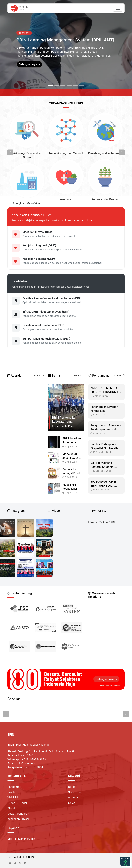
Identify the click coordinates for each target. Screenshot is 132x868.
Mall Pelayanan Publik (21, 839)
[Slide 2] (57, 86)
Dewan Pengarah (18, 814)
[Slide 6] (81, 86)
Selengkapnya (106, 679)
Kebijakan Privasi (18, 819)
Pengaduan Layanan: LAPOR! (26, 767)
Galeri (72, 803)
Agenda (73, 797)
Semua (39, 376)
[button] (7, 48)
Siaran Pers (75, 792)
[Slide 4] (69, 86)
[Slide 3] (63, 86)
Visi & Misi (14, 797)
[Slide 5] (75, 86)
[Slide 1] (51, 86)
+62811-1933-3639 (34, 759)
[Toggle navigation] (118, 8)
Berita (72, 787)
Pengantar (14, 787)
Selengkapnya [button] (29, 64)
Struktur (12, 808)
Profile (12, 792)
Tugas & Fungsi (17, 803)
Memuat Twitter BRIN (102, 522)
